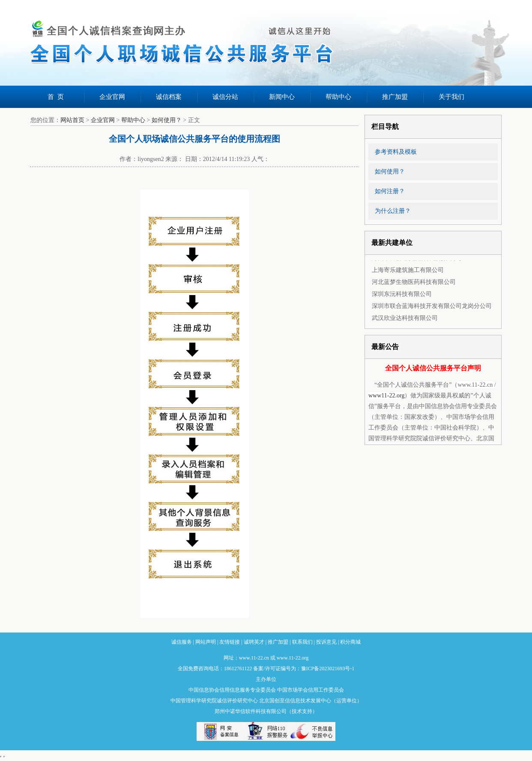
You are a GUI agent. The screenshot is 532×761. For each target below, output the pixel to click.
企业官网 (112, 97)
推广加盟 (395, 97)
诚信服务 (182, 642)
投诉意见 (326, 642)
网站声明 (206, 642)
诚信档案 (169, 97)
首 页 (56, 97)
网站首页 (72, 120)
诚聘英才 (254, 642)
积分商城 (350, 642)
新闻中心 (282, 97)
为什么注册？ (393, 211)
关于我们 (451, 97)
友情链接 (230, 642)
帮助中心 (338, 97)
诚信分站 (225, 97)
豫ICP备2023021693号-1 (328, 668)
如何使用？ (167, 120)
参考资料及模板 (396, 152)
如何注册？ (390, 191)
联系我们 (302, 642)
